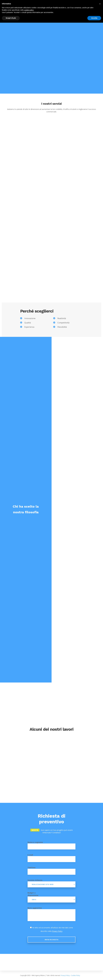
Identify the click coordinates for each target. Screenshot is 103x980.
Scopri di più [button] (11, 18)
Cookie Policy (75, 975)
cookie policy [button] (29, 10)
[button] (100, 4)
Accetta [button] (94, 18)
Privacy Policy (57, 931)
